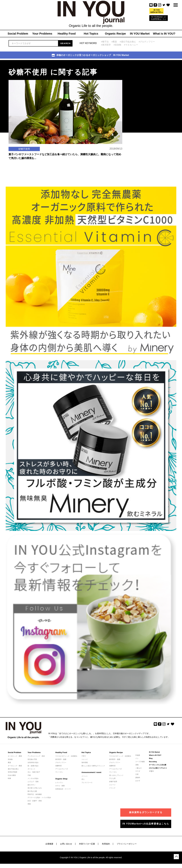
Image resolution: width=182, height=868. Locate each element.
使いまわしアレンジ (116, 775)
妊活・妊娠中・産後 (35, 801)
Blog (151, 758)
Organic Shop (61, 779)
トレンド (85, 759)
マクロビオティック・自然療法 (66, 756)
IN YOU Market (154, 752)
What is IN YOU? (155, 755)
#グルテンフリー (147, 42)
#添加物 (117, 45)
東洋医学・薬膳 (61, 759)
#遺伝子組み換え (128, 42)
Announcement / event (91, 772)
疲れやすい (31, 785)
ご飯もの (138, 768)
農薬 (9, 762)
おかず (138, 781)
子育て (84, 756)
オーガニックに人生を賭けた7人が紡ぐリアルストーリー (158, 768)
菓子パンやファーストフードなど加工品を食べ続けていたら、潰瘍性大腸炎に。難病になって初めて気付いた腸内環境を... (65, 156)
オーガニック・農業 (15, 756)
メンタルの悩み (33, 778)
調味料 (138, 778)
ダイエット (31, 769)
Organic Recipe (116, 752)
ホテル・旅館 (60, 786)
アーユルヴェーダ (62, 769)
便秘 (29, 804)
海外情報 (85, 762)
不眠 (29, 775)
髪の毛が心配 (32, 791)
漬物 (137, 765)
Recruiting (153, 762)
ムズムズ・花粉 (33, 782)
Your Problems (34, 752)
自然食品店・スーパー (63, 789)
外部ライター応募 (87, 844)
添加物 (10, 759)
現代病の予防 (32, 759)
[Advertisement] (146, 78)
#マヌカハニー (131, 45)
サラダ (138, 771)
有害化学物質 (13, 772)
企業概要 (49, 844)
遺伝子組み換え (13, 769)
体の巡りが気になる (35, 788)
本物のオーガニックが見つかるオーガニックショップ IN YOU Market (90, 55)
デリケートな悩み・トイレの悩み (39, 797)
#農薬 (114, 42)
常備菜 (138, 755)
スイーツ (112, 785)
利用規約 (106, 844)
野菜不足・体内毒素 (35, 794)
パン (137, 758)
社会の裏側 (12, 775)
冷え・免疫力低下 (34, 772)
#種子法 (105, 42)
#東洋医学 (106, 45)
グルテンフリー (61, 762)
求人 (83, 779)
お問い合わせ (66, 844)
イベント (85, 776)
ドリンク (112, 788)
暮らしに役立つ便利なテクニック (93, 766)
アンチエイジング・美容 (36, 756)
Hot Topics (86, 752)
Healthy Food (61, 752)
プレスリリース (87, 783)
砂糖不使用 (113, 782)
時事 (9, 778)
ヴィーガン (59, 772)
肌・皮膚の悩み (33, 766)
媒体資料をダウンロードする (146, 812)
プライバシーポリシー (127, 844)
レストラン (59, 783)
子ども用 (112, 778)
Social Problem (15, 752)
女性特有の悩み (33, 762)
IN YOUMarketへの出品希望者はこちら (159, 18)
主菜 (137, 774)
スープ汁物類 (140, 762)
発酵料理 (58, 766)
